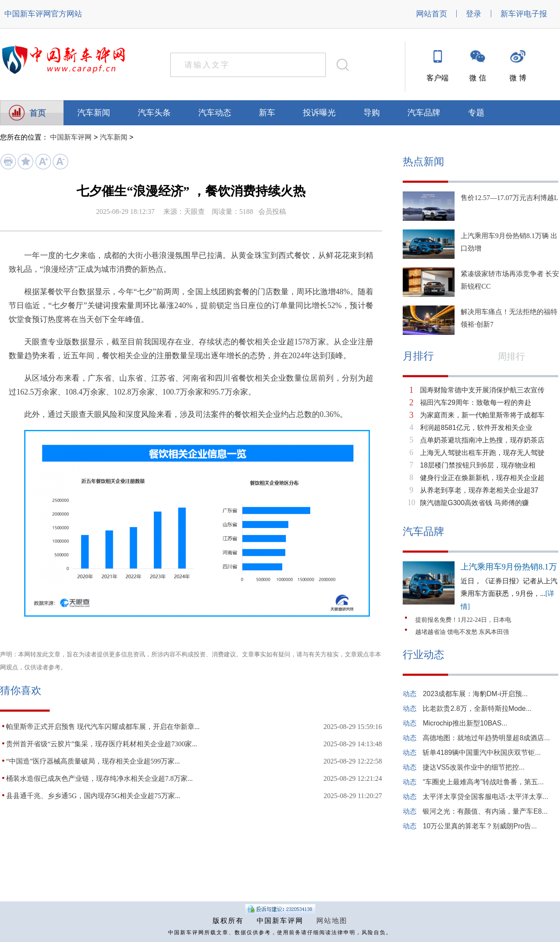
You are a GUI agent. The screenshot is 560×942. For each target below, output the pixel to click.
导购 (372, 113)
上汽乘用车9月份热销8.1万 (509, 567)
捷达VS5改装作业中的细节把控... (474, 767)
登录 (474, 14)
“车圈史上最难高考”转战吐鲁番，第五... (483, 782)
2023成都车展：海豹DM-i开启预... (475, 694)
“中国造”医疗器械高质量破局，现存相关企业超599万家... (93, 761)
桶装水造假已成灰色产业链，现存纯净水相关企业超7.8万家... (99, 778)
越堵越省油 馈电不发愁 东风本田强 (462, 632)
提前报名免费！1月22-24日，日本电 (463, 620)
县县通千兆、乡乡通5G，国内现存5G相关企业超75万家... (93, 796)
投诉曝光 (319, 113)
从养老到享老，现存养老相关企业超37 (479, 490)
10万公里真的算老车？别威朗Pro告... (480, 826)
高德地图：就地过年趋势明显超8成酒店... (486, 738)
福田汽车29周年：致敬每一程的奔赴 (476, 403)
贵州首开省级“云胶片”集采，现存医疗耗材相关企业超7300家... (102, 744)
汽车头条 (154, 113)
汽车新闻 (94, 113)
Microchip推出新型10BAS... (465, 723)
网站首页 (432, 14)
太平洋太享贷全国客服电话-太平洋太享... (485, 797)
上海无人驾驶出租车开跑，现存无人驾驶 (482, 453)
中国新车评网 (28, 14)
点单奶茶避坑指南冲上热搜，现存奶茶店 (482, 440)
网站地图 (332, 921)
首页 (38, 113)
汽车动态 (215, 113)
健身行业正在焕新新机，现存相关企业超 (482, 478)
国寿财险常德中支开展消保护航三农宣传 (482, 390)
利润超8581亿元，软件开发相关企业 (476, 428)
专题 (476, 113)
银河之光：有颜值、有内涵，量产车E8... (485, 811)
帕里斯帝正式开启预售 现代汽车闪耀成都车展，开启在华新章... (103, 727)
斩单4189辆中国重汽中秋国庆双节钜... (482, 753)
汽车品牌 (424, 113)
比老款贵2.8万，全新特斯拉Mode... (477, 708)
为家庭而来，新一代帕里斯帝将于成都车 (482, 415)
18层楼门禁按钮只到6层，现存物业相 (478, 465)
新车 (267, 113)
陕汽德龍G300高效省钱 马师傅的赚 (474, 503)
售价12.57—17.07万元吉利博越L (509, 198)
